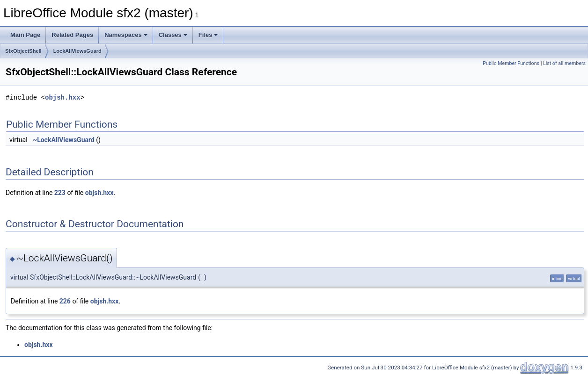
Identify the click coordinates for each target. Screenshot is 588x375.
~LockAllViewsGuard (64, 140)
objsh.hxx (63, 97)
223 (60, 193)
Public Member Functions (511, 63)
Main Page (25, 35)
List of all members (564, 63)
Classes (173, 35)
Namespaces (126, 35)
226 (65, 301)
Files (208, 35)
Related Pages (72, 35)
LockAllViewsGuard (77, 51)
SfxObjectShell (23, 51)
